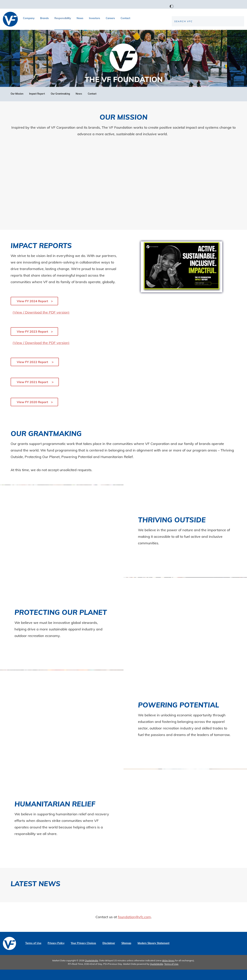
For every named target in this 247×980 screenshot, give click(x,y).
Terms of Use (33, 954)
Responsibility (63, 18)
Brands (44, 18)
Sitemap (126, 954)
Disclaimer (109, 954)
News (80, 18)
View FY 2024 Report (32, 311)
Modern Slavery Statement (154, 954)
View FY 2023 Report (32, 342)
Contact (125, 18)
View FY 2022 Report (33, 372)
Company (29, 18)
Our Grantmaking (60, 104)
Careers (110, 18)
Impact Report (37, 104)
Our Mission (17, 104)
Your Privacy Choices (83, 954)
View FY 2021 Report (33, 392)
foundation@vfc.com (134, 927)
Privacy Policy (56, 954)
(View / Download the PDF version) (41, 323)
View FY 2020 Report (32, 412)
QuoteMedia (91, 971)
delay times (168, 971)
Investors (95, 18)
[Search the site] (212, 34)
